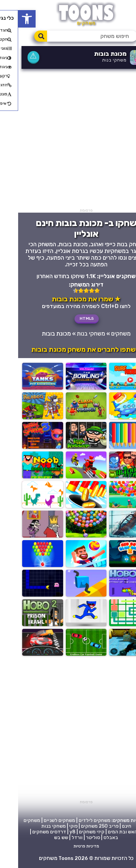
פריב (96, 826)
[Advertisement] (68, 140)
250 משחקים (76, 826)
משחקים (103, 334)
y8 (54, 832)
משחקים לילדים (76, 820)
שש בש (43, 838)
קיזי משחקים (74, 832)
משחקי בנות (96, 60)
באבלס (93, 838)
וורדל (59, 838)
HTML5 (69, 318)
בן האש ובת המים (107, 832)
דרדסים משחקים (31, 832)
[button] (9, 19)
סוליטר (75, 838)
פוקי (55, 826)
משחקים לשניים (41, 820)
